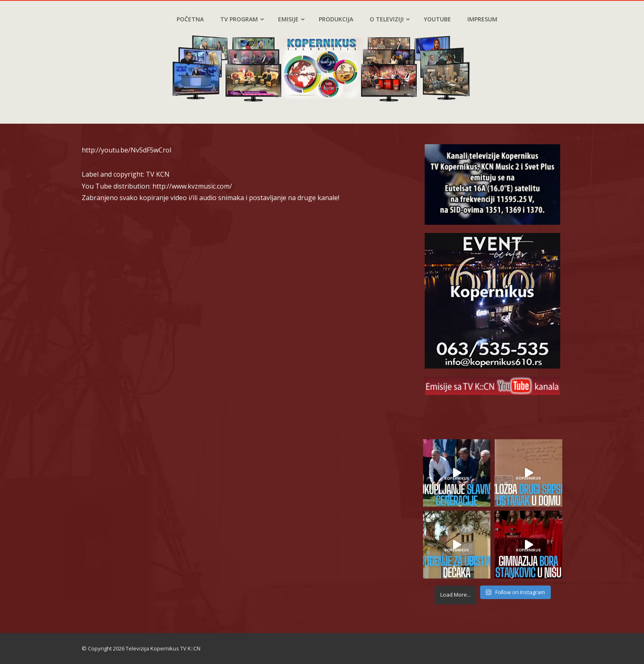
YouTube (437, 19)
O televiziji (390, 19)
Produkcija (336, 19)
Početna (190, 19)
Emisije (291, 19)
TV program (242, 19)
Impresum (482, 19)
